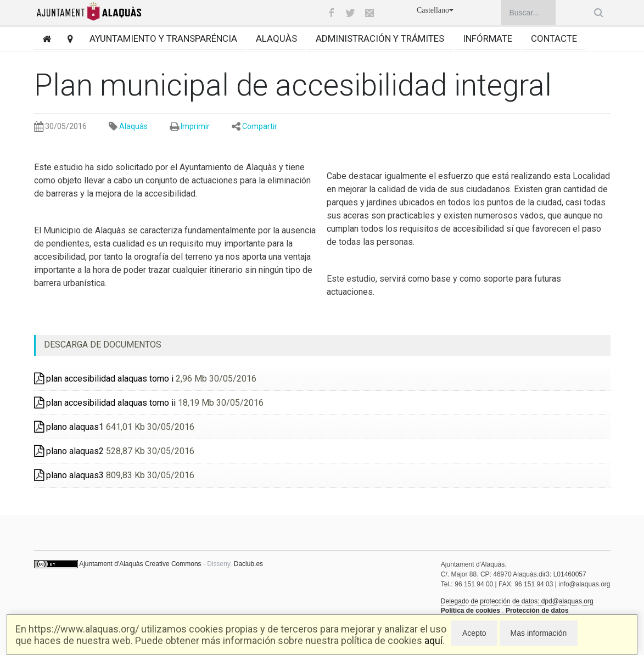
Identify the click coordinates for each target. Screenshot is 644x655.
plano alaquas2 (69, 451)
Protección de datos (537, 611)
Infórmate (488, 38)
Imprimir (195, 126)
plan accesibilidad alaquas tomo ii (105, 403)
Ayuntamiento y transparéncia (163, 38)
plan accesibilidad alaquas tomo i (104, 379)
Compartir (260, 126)
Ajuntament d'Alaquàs (111, 564)
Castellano (435, 10)
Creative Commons (173, 564)
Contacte (554, 38)
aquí (433, 640)
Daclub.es (248, 564)
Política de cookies (471, 611)
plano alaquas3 (69, 475)
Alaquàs (276, 38)
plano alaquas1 (69, 427)
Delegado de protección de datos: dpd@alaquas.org (517, 601)
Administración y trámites (380, 38)
